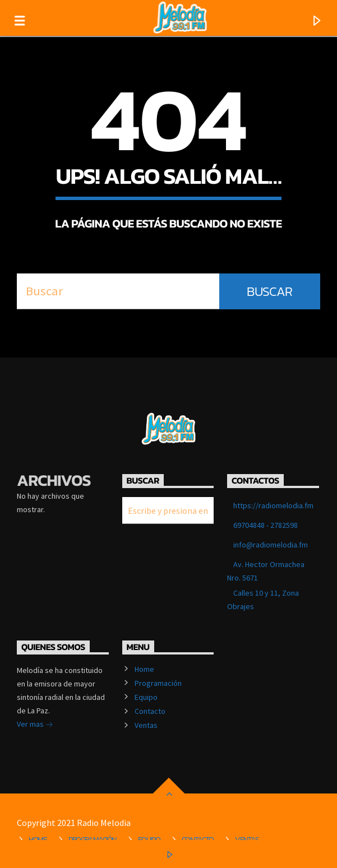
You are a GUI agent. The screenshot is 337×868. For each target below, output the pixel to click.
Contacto (150, 711)
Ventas (146, 725)
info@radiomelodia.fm (271, 545)
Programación (158, 683)
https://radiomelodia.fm (273, 505)
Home (144, 669)
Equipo (146, 697)
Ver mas (35, 725)
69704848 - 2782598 (266, 525)
